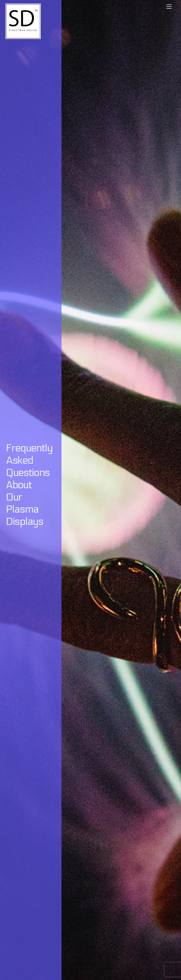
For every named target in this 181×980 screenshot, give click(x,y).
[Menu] (169, 6)
